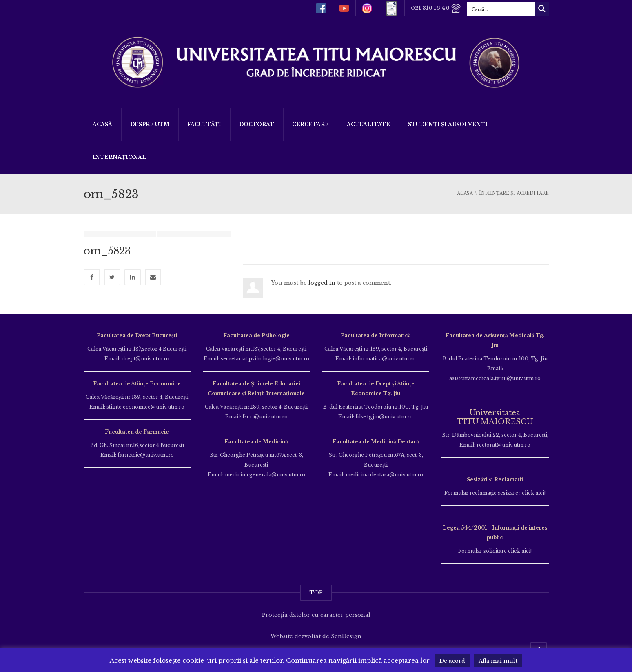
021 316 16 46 (436, 8)
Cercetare (310, 124)
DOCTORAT (257, 124)
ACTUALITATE (368, 124)
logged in (322, 283)
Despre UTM (150, 124)
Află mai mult (498, 661)
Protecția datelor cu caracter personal (316, 615)
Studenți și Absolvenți (448, 124)
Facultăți (204, 124)
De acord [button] (452, 661)
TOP (316, 593)
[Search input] (501, 9)
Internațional (119, 157)
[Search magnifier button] (542, 9)
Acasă (102, 124)
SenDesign (346, 636)
